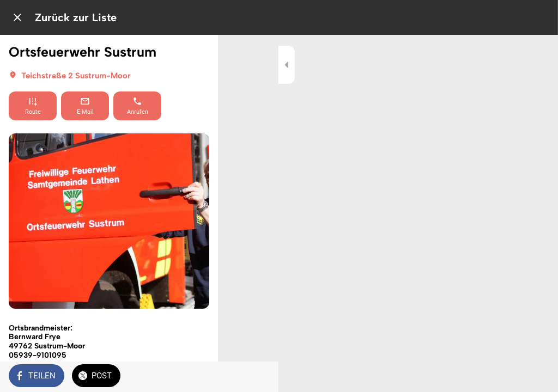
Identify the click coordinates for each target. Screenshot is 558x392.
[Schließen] (17, 17)
